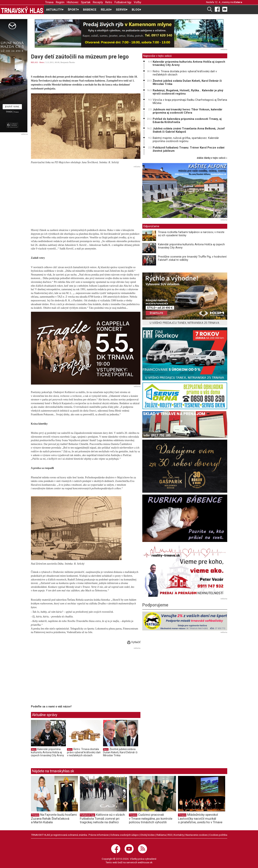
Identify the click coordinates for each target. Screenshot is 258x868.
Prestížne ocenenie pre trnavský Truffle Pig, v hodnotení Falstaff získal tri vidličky (192, 258)
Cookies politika (218, 835)
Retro (109, 2)
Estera (238, 2)
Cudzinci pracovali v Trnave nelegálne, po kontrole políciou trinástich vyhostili (151, 818)
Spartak (86, 2)
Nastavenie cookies (196, 835)
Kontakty (179, 835)
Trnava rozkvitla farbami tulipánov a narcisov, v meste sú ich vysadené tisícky (191, 234)
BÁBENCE (90, 10)
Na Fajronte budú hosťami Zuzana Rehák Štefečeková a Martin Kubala (54, 818)
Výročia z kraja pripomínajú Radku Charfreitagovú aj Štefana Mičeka (190, 101)
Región (60, 2)
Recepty (98, 2)
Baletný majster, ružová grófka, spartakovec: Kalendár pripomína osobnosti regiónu (186, 140)
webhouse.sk (145, 862)
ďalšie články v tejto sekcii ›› (212, 158)
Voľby (137, 2)
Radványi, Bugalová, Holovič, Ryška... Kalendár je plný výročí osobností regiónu (188, 92)
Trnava (49, 2)
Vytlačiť (134, 642)
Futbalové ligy (123, 2)
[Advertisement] (86, 195)
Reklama (161, 835)
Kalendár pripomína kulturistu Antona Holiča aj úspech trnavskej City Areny (47, 752)
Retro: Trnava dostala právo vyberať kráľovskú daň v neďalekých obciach (84, 752)
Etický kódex (148, 835)
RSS (170, 835)
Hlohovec (73, 2)
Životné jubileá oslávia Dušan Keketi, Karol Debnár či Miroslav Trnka (120, 752)
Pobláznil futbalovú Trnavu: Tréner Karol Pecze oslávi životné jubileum (189, 149)
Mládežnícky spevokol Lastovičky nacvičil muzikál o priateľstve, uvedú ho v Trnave (200, 818)
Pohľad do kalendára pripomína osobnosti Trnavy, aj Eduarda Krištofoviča (187, 120)
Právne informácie (99, 835)
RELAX (34, 62)
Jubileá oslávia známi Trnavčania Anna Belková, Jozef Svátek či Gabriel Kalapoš (189, 130)
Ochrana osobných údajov (125, 835)
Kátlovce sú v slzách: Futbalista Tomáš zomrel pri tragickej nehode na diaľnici (103, 818)
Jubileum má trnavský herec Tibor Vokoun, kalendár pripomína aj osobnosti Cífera (188, 111)
